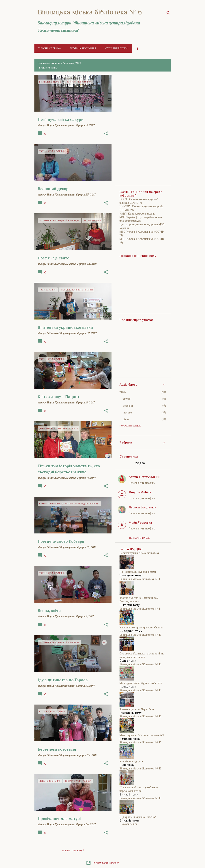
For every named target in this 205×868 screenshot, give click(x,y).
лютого (127, 412)
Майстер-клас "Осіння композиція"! (142, 735)
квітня (127, 399)
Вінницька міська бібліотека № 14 (140, 690)
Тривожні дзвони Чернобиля (137, 709)
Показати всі (129, 824)
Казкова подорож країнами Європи (141, 627)
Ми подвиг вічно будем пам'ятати (141, 683)
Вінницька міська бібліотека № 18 (140, 798)
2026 (123, 392)
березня (128, 406)
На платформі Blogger (102, 863)
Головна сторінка (49, 48)
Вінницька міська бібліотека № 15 (140, 716)
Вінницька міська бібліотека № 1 (140, 579)
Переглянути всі (48, 68)
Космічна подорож (131, 761)
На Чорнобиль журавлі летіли (138, 572)
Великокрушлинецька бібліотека (140, 553)
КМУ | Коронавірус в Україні (137, 214)
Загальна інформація (83, 48)
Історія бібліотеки (116, 48)
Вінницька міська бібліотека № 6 (90, 12)
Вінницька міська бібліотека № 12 (140, 635)
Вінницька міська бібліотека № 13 (140, 664)
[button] (106, 134)
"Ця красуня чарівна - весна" (138, 817)
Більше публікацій (73, 851)
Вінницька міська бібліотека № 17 (140, 768)
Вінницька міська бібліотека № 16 (140, 742)
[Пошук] (168, 13)
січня (126, 419)
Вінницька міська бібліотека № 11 (140, 609)
